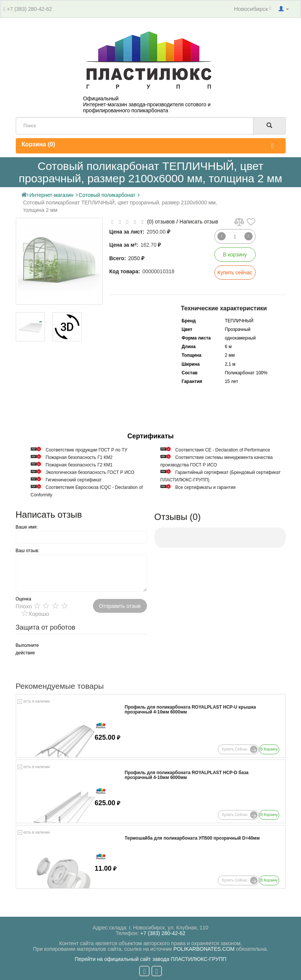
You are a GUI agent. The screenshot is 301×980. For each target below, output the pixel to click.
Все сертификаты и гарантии (206, 487)
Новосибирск (252, 9)
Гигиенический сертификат (74, 480)
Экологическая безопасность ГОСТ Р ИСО (90, 472)
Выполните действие (25, 649)
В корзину (235, 255)
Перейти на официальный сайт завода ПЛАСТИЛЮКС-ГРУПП (150, 959)
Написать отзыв (199, 222)
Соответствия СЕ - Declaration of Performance (223, 450)
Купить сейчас (235, 273)
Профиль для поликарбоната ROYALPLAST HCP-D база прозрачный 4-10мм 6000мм (187, 775)
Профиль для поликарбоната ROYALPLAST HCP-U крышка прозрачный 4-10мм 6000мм (190, 710)
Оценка (24, 599)
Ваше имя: (27, 527)
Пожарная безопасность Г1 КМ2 (79, 457)
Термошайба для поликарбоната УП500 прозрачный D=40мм (192, 838)
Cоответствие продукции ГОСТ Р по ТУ (87, 450)
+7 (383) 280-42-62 (29, 9)
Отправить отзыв (120, 606)
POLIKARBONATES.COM (204, 949)
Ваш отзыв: (28, 551)
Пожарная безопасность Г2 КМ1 (79, 465)
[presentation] (96, 656)
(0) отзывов (161, 222)
